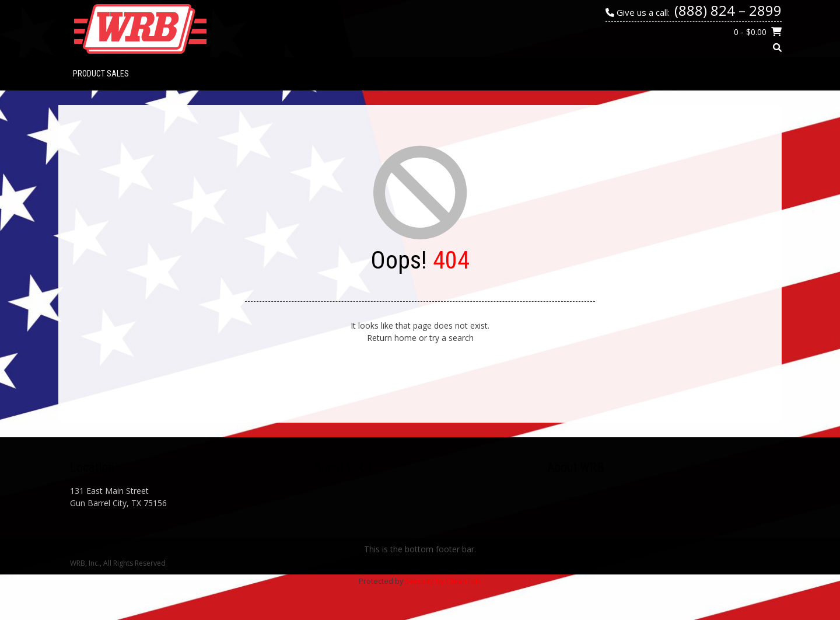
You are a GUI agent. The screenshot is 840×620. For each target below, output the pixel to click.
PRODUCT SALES (101, 74)
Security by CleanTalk (443, 581)
